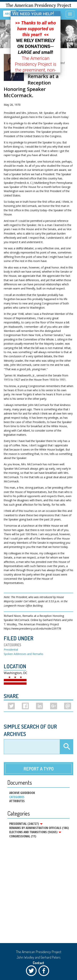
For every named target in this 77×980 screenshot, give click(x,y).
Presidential (11, 650)
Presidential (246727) (26, 824)
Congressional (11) (23, 836)
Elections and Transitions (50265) (35, 832)
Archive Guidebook (22, 793)
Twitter (32, 972)
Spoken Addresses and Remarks (24, 654)
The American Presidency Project (38, 5)
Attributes (17, 801)
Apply (66, 747)
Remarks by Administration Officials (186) (39, 828)
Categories (17, 797)
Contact (38, 963)
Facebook (45, 972)
